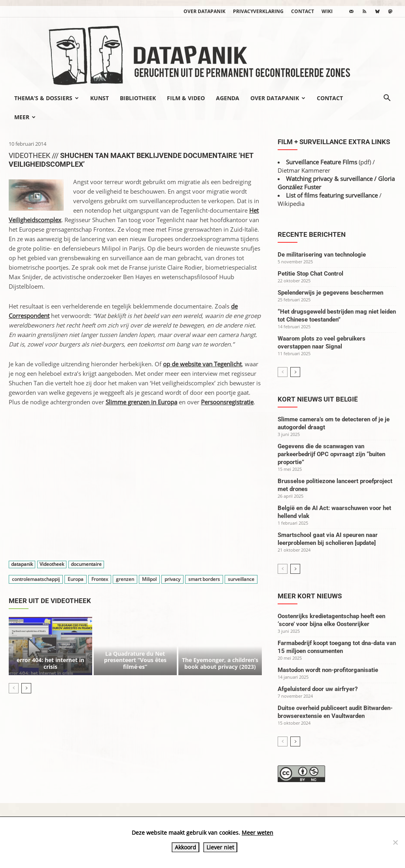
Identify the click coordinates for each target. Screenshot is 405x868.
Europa (76, 579)
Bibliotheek (138, 98)
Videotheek (52, 564)
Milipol (149, 579)
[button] (387, 99)
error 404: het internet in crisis (50, 663)
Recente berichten (312, 234)
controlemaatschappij (36, 579)
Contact (303, 11)
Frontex (100, 579)
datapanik (22, 564)
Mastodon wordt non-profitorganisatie (328, 670)
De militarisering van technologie (322, 255)
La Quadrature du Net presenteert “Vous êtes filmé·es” (135, 660)
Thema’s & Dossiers (46, 98)
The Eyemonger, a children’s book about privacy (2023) (220, 663)
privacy (172, 579)
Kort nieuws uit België (318, 399)
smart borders (204, 579)
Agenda (228, 98)
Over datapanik (204, 11)
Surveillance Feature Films (322, 162)
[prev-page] (14, 688)
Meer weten (257, 833)
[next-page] (26, 688)
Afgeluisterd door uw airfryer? (318, 689)
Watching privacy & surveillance (329, 179)
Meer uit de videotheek (50, 601)
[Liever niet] (395, 842)
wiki (327, 11)
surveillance (241, 579)
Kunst (99, 98)
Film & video (186, 98)
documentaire (86, 564)
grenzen (125, 579)
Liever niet (220, 847)
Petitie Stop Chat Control (310, 274)
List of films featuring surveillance (332, 195)
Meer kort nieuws (310, 596)
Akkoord (185, 847)
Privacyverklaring (258, 11)
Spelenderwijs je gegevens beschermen (330, 293)
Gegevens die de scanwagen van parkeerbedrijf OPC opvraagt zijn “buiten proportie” (331, 454)
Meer (25, 117)
